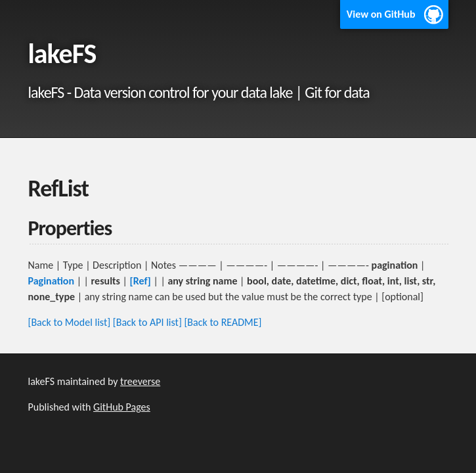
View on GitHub (381, 14)
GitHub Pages (122, 407)
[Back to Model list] (70, 322)
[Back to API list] (147, 322)
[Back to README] (223, 322)
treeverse (140, 381)
